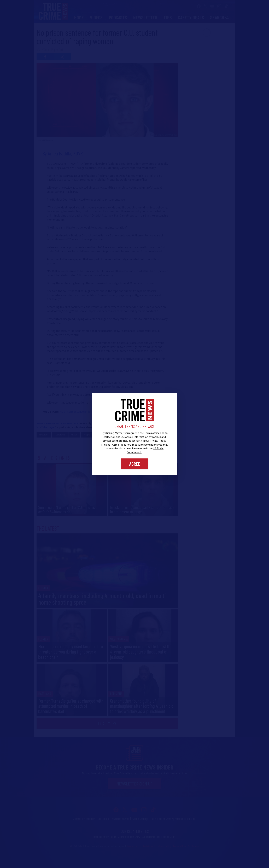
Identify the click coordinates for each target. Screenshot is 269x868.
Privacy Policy (158, 441)
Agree (135, 464)
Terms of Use (152, 433)
